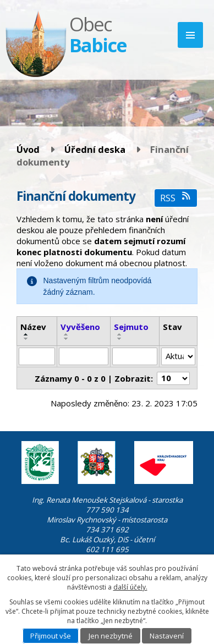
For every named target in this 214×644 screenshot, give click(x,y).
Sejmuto (131, 327)
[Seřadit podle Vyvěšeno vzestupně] (67, 334)
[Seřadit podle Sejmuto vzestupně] (120, 334)
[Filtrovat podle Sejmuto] (135, 356)
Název (33, 327)
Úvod (28, 149)
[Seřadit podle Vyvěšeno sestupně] (67, 339)
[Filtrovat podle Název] (37, 356)
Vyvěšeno (80, 327)
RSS (176, 198)
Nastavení (167, 636)
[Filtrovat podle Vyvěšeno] (84, 356)
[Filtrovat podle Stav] (178, 356)
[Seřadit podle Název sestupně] (26, 339)
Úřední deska (95, 149)
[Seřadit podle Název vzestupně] (26, 334)
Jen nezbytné (111, 636)
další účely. (130, 587)
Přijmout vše (51, 636)
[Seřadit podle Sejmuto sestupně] (120, 339)
